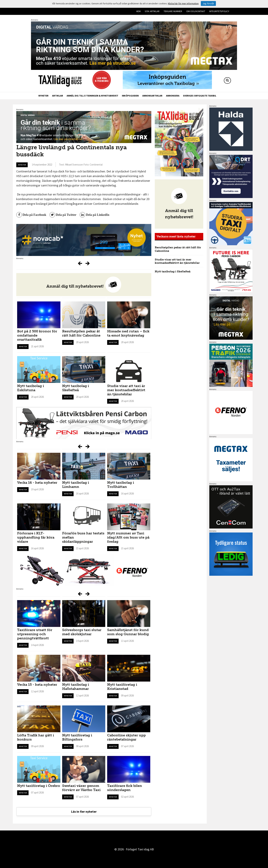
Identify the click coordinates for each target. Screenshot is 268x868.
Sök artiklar (152, 11)
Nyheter (43, 96)
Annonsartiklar (152, 96)
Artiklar (58, 96)
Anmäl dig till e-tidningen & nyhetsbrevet (92, 96)
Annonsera (173, 96)
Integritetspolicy (219, 11)
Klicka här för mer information (183, 3)
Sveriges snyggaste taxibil (200, 96)
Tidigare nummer (173, 11)
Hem (138, 11)
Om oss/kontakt (196, 11)
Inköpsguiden (130, 96)
